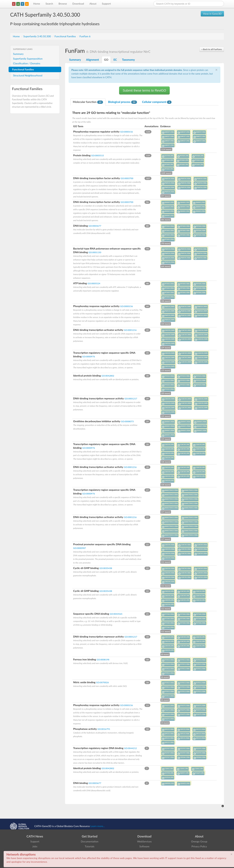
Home (37, 4)
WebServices (144, 841)
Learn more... (98, 826)
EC (115, 60)
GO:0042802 (108, 376)
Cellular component (157, 102)
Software (144, 846)
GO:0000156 (126, 132)
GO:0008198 (103, 660)
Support (106, 4)
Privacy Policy (199, 846)
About (93, 4)
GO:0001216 (130, 330)
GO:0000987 (80, 548)
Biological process (123, 102)
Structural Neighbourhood (28, 75)
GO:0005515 (97, 155)
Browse (63, 4)
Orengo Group (199, 841)
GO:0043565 (116, 614)
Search (49, 4)
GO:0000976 (89, 357)
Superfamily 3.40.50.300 (38, 36)
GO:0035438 (106, 568)
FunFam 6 (85, 36)
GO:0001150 (95, 252)
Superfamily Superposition (28, 59)
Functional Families (66, 36)
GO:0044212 (130, 748)
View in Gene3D (212, 14)
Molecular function (88, 102)
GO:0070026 (102, 682)
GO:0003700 (127, 178)
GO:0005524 (94, 283)
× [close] (231, 854)
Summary (18, 54)
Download (78, 4)
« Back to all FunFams (212, 49)
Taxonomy (128, 60)
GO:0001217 (131, 399)
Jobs (35, 846)
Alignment (93, 60)
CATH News (35, 836)
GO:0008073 (127, 421)
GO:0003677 (95, 226)
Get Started (90, 836)
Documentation (90, 841)
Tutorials (90, 846)
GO (106, 60)
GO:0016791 (104, 729)
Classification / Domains (27, 63)
